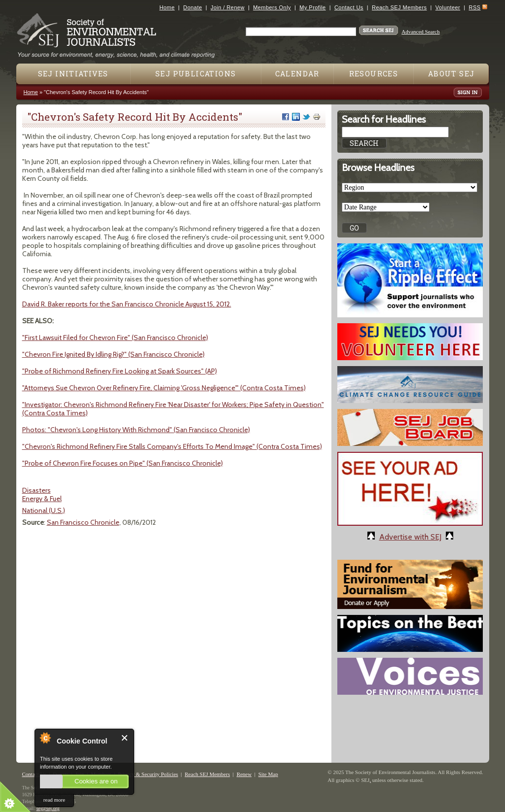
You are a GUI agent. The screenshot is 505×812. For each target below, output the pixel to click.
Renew (244, 774)
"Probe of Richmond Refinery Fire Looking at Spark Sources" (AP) (120, 371)
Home (167, 7)
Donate (193, 7)
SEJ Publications (196, 74)
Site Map (268, 774)
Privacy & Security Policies (148, 774)
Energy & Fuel (42, 499)
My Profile (312, 7)
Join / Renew (228, 7)
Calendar (297, 74)
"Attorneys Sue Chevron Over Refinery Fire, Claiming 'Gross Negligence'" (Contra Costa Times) (164, 388)
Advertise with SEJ (410, 537)
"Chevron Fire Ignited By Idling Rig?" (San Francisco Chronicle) (113, 354)
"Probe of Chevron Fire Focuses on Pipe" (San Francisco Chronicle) (123, 463)
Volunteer (448, 7)
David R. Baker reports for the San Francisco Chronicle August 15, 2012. (127, 304)
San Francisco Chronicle (83, 522)
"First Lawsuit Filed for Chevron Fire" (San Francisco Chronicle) (115, 338)
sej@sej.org (48, 808)
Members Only (272, 7)
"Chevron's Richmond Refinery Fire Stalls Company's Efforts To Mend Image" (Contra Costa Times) (172, 446)
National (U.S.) (44, 510)
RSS (475, 7)
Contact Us (349, 7)
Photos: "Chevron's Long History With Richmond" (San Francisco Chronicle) (136, 430)
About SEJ (451, 74)
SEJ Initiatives (73, 74)
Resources (374, 74)
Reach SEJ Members (399, 7)
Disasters (36, 490)
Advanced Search (420, 32)
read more (54, 800)
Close (125, 738)
